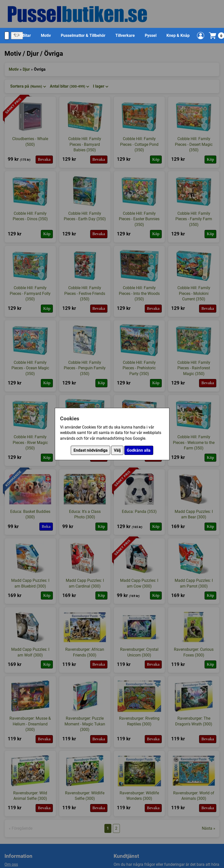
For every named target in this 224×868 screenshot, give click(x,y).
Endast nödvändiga (91, 450)
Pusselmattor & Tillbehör (83, 35)
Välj (117, 450)
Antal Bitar (21, 35)
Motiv (46, 35)
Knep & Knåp (178, 35)
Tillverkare (125, 35)
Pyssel (151, 35)
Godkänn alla (139, 450)
